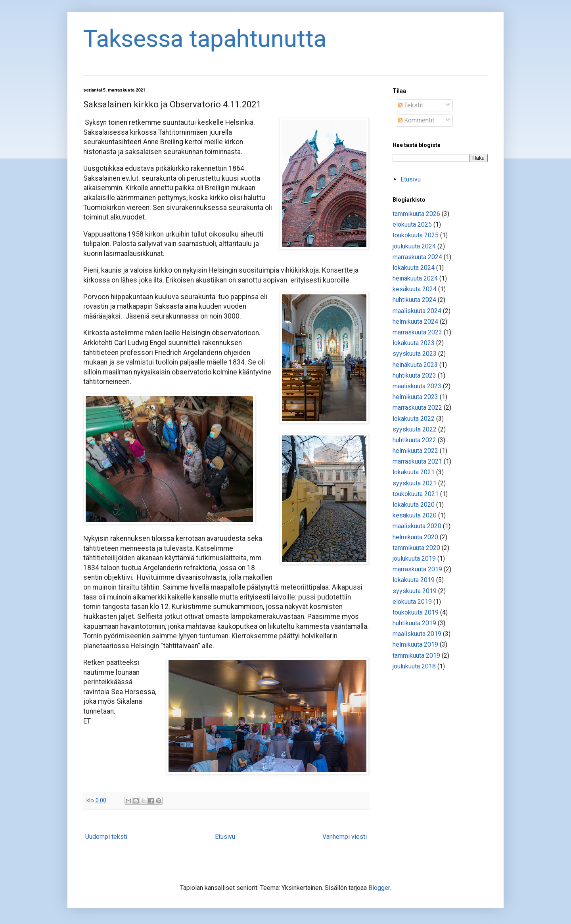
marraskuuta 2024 (417, 257)
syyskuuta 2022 (415, 429)
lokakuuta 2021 (414, 472)
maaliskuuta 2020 (417, 526)
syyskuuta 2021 (415, 483)
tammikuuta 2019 (416, 656)
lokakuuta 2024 (414, 268)
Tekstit (410, 105)
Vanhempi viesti (345, 837)
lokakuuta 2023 (414, 343)
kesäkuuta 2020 (415, 515)
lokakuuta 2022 (414, 419)
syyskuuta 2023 (415, 354)
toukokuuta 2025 (416, 235)
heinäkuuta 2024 (415, 278)
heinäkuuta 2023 (415, 365)
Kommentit (416, 120)
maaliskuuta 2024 (417, 311)
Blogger (379, 888)
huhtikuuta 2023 (414, 375)
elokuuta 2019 (412, 602)
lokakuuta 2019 (414, 580)
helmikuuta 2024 (415, 322)
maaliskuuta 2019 (417, 634)
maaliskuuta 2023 (417, 386)
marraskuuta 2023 (417, 332)
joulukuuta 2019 (414, 558)
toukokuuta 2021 (416, 494)
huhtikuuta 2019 (414, 623)
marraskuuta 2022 (417, 408)
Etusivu (225, 837)
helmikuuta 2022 (415, 451)
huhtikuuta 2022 (414, 440)
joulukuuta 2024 (414, 246)
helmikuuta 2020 (415, 537)
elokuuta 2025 (412, 224)
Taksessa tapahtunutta (205, 39)
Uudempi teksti (106, 837)
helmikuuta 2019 (415, 644)
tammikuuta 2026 (416, 214)
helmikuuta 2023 (415, 397)
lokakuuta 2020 (414, 505)
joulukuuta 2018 (414, 666)
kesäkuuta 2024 (415, 289)
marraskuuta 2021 (417, 461)
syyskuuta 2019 (415, 591)
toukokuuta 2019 (416, 612)
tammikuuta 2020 (416, 548)
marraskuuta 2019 (417, 569)
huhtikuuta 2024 (414, 300)
